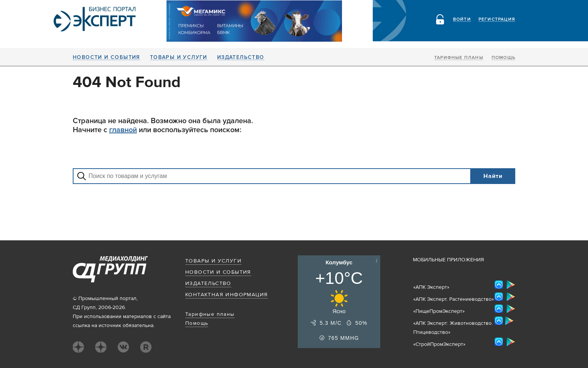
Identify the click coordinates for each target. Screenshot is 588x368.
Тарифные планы (459, 58)
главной (123, 130)
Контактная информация (226, 295)
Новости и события (106, 57)
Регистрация (497, 20)
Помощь (503, 58)
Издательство (241, 57)
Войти (462, 20)
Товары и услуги (179, 57)
